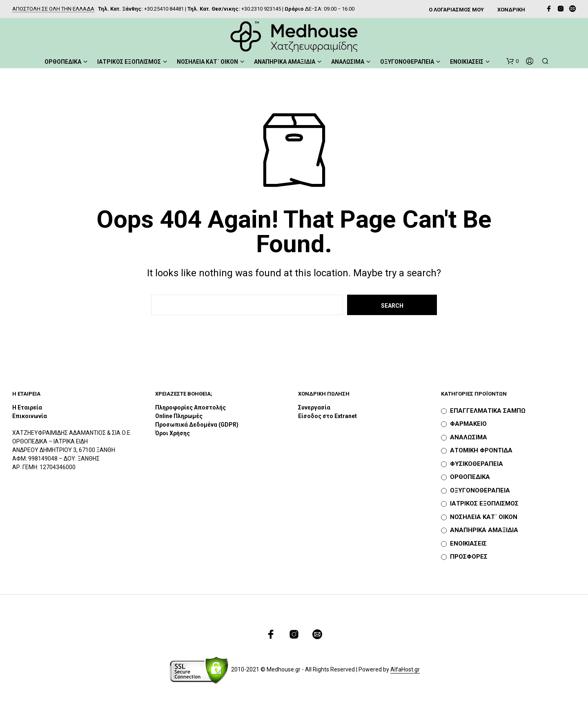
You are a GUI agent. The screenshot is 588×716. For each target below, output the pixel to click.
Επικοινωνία (30, 416)
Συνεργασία (314, 407)
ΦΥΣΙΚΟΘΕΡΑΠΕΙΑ (477, 464)
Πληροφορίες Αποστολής (190, 407)
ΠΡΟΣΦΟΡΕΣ (469, 557)
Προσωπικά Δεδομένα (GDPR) (197, 425)
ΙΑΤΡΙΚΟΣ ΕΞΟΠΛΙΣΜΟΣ (129, 62)
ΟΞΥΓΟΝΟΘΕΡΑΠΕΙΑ (407, 62)
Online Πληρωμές (179, 416)
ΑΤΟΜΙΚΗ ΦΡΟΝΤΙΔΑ (481, 450)
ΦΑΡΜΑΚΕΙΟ (468, 424)
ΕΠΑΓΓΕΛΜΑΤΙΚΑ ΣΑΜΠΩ (488, 411)
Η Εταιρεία (27, 407)
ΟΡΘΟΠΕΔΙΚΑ (63, 62)
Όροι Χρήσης (173, 433)
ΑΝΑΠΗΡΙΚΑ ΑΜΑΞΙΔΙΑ (285, 62)
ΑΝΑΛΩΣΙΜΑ (348, 62)
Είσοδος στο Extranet (328, 416)
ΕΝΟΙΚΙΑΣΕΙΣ (467, 62)
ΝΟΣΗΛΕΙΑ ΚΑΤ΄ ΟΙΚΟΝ (207, 62)
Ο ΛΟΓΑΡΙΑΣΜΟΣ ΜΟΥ (456, 10)
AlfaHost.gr (405, 670)
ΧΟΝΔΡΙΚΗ (511, 10)
